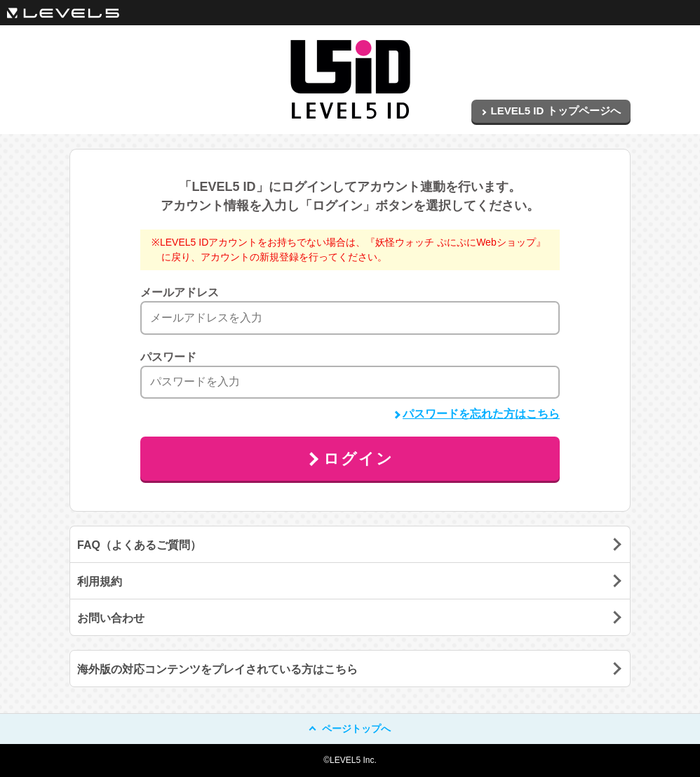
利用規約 (100, 582)
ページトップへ (350, 729)
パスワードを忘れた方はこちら (477, 414)
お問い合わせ (111, 618)
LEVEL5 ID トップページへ (551, 111)
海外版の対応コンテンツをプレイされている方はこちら (217, 669)
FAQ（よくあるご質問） (139, 545)
